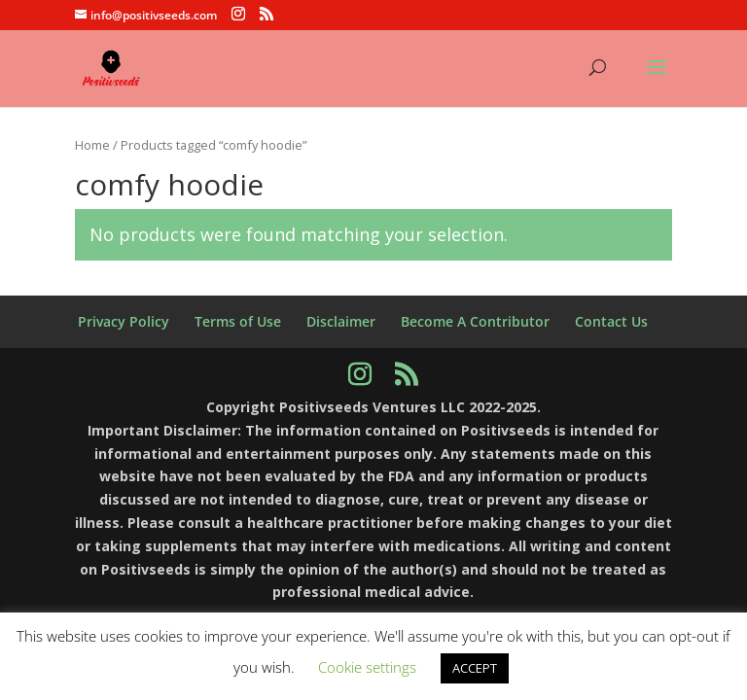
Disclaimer (341, 321)
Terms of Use (238, 321)
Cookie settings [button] (367, 667)
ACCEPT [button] (475, 668)
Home (92, 145)
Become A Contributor (475, 321)
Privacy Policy (124, 321)
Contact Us (611, 321)
